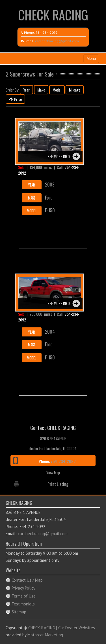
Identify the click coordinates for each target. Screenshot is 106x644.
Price (15, 99)
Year (26, 90)
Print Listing (58, 484)
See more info (59, 156)
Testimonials (23, 604)
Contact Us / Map (27, 580)
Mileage (75, 90)
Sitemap (19, 612)
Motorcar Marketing (45, 635)
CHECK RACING (53, 15)
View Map (53, 473)
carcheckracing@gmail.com (57, 41)
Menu (91, 59)
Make (41, 90)
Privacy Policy (23, 588)
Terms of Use (24, 596)
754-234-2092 (47, 32)
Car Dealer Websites (77, 628)
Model (57, 90)
